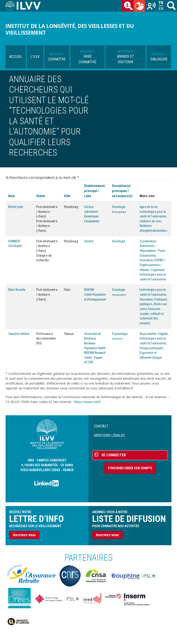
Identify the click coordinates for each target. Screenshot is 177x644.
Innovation (146, 260)
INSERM (89, 290)
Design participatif (151, 348)
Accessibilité (148, 334)
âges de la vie (149, 207)
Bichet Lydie (16, 207)
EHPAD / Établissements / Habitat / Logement (152, 265)
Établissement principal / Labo (94, 191)
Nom (12, 196)
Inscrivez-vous (24, 535)
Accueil (16, 57)
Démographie (119, 295)
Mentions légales (109, 435)
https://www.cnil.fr (87, 402)
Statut (41, 196)
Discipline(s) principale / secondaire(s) (122, 191)
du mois (140, 7)
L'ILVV (35, 57)
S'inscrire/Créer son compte (130, 468)
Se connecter (114, 455)
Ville (67, 196)
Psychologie (120, 334)
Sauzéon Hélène (19, 334)
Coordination (148, 241)
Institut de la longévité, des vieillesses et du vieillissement (70, 29)
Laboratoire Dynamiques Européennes (92, 216)
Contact (101, 426)
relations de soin (150, 221)
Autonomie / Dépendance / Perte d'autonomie (152, 251)
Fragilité (163, 334)
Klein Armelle (17, 290)
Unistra (89, 207)
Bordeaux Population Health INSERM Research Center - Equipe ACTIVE (95, 353)
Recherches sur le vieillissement (152, 7)
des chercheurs (129, 7)
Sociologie (119, 207)
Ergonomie (118, 339)
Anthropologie (119, 212)
